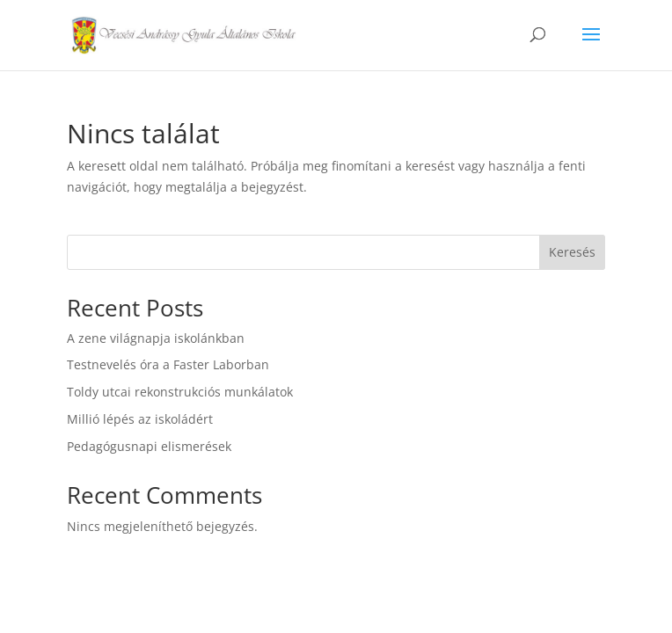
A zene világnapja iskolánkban (156, 338)
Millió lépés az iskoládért (140, 419)
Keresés (572, 252)
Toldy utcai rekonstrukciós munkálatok (180, 392)
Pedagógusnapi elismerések (149, 446)
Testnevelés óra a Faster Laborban (168, 364)
